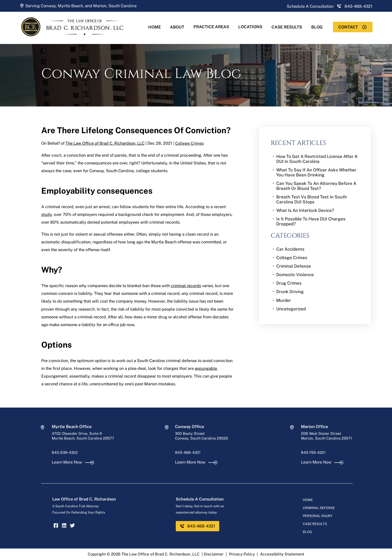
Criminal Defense (294, 266)
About (177, 27)
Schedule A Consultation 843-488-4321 (329, 6)
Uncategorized (291, 309)
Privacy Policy (242, 554)
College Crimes (189, 143)
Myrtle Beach (70, 6)
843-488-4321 (188, 452)
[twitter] (72, 526)
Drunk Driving (290, 292)
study (46, 214)
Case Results (287, 27)
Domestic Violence (295, 275)
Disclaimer (214, 554)
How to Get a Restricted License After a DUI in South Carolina (317, 159)
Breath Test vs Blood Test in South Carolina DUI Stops (311, 199)
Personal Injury (318, 516)
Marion (100, 6)
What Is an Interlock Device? (305, 210)
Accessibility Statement (282, 554)
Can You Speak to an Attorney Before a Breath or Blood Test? (316, 186)
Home (154, 27)
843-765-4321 (313, 452)
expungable (206, 368)
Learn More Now (73, 462)
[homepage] (77, 41)
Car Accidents (290, 249)
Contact (353, 27)
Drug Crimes (289, 283)
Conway (48, 6)
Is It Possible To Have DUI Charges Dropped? (311, 221)
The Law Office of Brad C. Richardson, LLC (105, 143)
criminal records (186, 286)
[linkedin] (64, 526)
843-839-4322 (65, 452)
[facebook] (56, 526)
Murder (284, 300)
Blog (317, 27)
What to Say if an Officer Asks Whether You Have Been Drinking (316, 172)
